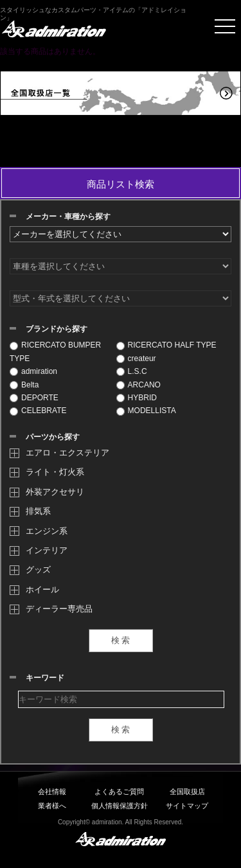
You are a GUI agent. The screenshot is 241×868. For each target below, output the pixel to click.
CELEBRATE (38, 411)
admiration (33, 371)
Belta (24, 385)
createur (136, 359)
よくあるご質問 (119, 792)
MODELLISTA (146, 411)
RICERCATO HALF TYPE (166, 345)
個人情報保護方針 (120, 806)
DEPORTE (34, 398)
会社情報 (52, 792)
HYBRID (137, 398)
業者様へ (52, 806)
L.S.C (132, 371)
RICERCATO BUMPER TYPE (55, 351)
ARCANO (138, 385)
